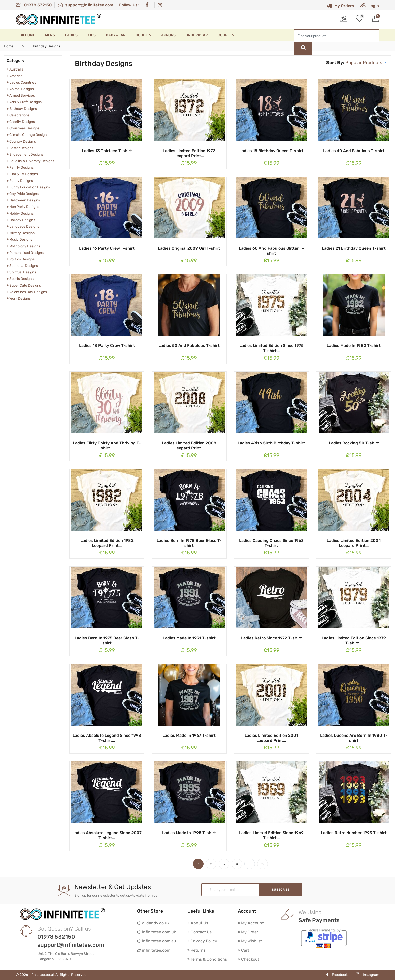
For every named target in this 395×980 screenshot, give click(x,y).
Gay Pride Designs (23, 194)
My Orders (341, 6)
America (15, 76)
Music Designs (19, 240)
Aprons (168, 35)
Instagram (368, 975)
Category (15, 61)
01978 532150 (34, 5)
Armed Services (21, 96)
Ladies (71, 35)
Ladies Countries (21, 82)
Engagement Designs (25, 154)
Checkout (249, 959)
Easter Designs (20, 148)
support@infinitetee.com (86, 5)
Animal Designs (20, 89)
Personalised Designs (25, 253)
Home (28, 35)
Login (370, 6)
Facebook (337, 975)
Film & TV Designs (22, 174)
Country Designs (21, 141)
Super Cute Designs (24, 285)
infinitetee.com (154, 950)
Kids (92, 35)
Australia (15, 69)
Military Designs (21, 233)
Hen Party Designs (23, 207)
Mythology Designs (23, 246)
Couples (226, 35)
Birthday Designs (22, 109)
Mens (50, 35)
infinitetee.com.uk (156, 932)
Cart (243, 950)
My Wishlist (250, 941)
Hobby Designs (20, 213)
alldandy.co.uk (153, 923)
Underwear (197, 35)
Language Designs (23, 226)
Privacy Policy (202, 941)
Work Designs (19, 299)
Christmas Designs (23, 128)
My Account (251, 923)
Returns (196, 950)
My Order (248, 932)
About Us (198, 923)
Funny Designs (20, 181)
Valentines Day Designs (27, 292)
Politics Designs (21, 259)
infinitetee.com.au (157, 941)
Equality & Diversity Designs (30, 161)
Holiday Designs (21, 220)
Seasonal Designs (22, 266)
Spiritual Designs (21, 272)
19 (262, 864)
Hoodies (143, 35)
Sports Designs (20, 279)
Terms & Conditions (207, 959)
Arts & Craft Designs (24, 102)
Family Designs (20, 168)
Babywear (116, 35)
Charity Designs (21, 122)
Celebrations (18, 115)
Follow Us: (129, 5)
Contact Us (200, 932)
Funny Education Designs (28, 187)
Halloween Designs (23, 200)
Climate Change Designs (27, 135)
